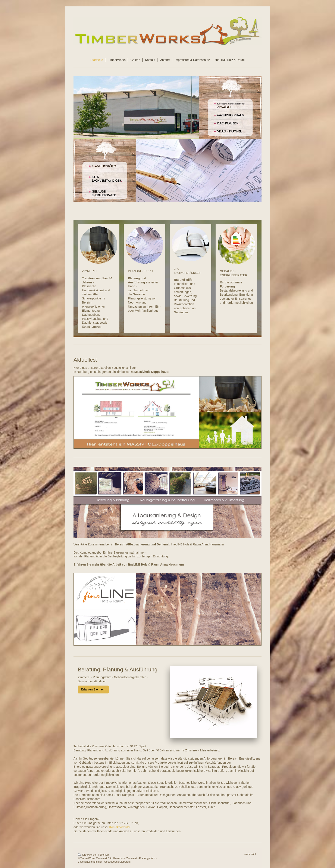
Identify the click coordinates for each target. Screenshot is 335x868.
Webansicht (251, 854)
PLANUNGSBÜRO (140, 271)
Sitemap (104, 855)
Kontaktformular (120, 827)
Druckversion (88, 855)
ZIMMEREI (89, 271)
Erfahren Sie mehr (93, 689)
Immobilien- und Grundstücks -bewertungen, (185, 288)
